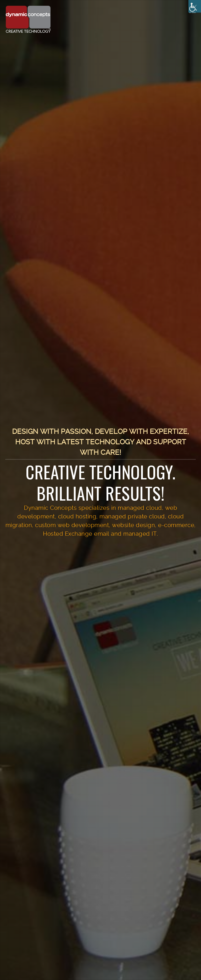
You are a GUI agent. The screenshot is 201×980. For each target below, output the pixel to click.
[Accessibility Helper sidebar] (195, 6)
